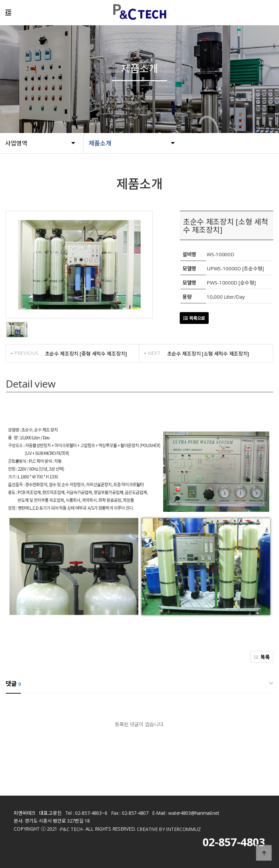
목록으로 (194, 318)
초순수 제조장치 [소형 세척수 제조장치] (208, 354)
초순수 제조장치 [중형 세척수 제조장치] (86, 354)
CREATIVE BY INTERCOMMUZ (169, 829)
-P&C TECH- (71, 829)
